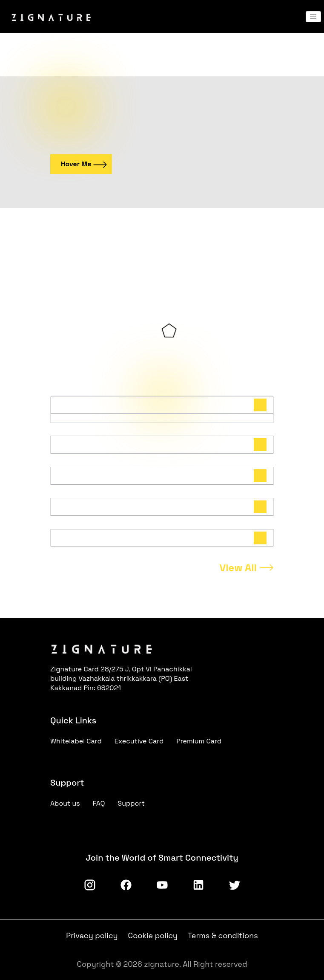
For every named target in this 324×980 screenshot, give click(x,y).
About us (65, 803)
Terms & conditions (223, 935)
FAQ (99, 803)
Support (131, 803)
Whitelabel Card (76, 741)
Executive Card (139, 741)
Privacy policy (92, 935)
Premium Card (199, 741)
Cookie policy (153, 935)
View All (238, 568)
